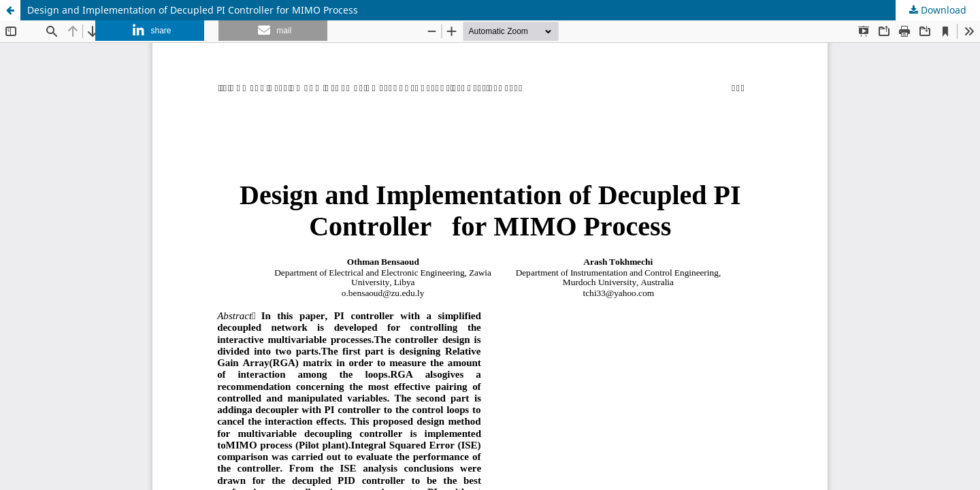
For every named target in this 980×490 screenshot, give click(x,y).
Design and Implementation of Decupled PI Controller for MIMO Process (193, 10)
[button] (150, 31)
